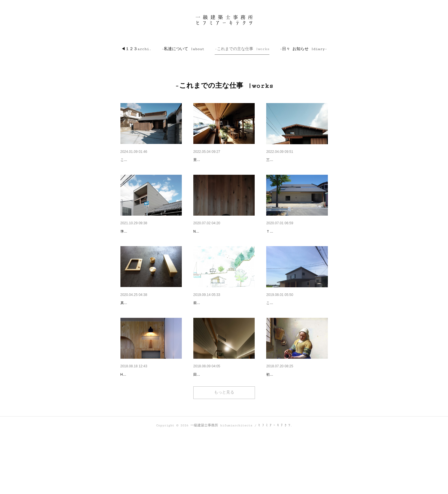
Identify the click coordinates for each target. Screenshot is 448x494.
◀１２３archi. (136, 49)
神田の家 (274, 246)
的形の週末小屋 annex (213, 160)
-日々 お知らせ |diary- (303, 49)
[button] (136, 49)
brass (125, 333)
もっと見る (224, 452)
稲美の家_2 (204, 419)
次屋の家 (128, 246)
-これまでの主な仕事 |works (242, 49)
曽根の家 (274, 160)
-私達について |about (183, 49)
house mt (129, 160)
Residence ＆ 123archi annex (220, 333)
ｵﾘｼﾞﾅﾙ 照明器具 (208, 246)
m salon (127, 419)
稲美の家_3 (277, 333)
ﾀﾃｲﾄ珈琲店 (276, 419)
